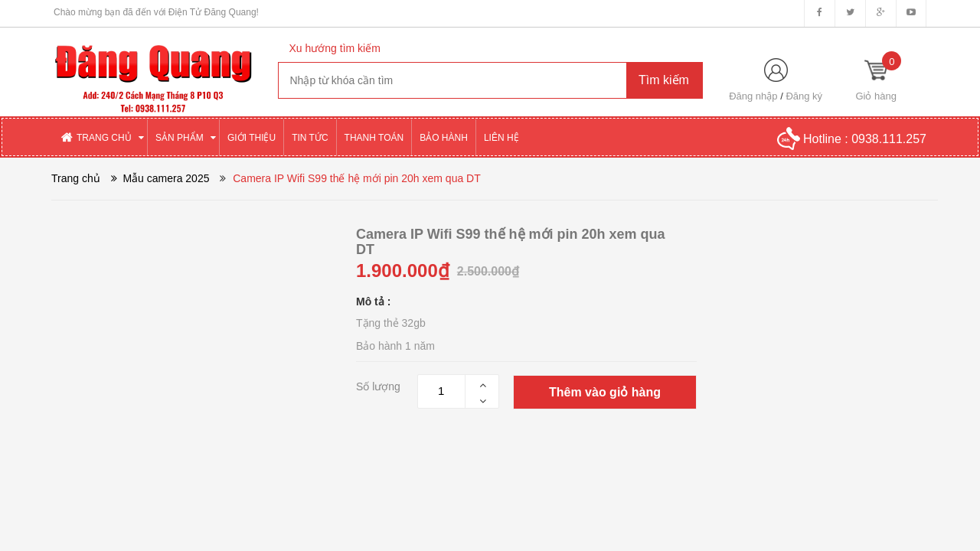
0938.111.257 (889, 139)
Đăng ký (804, 96)
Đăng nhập (753, 96)
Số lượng (378, 386)
